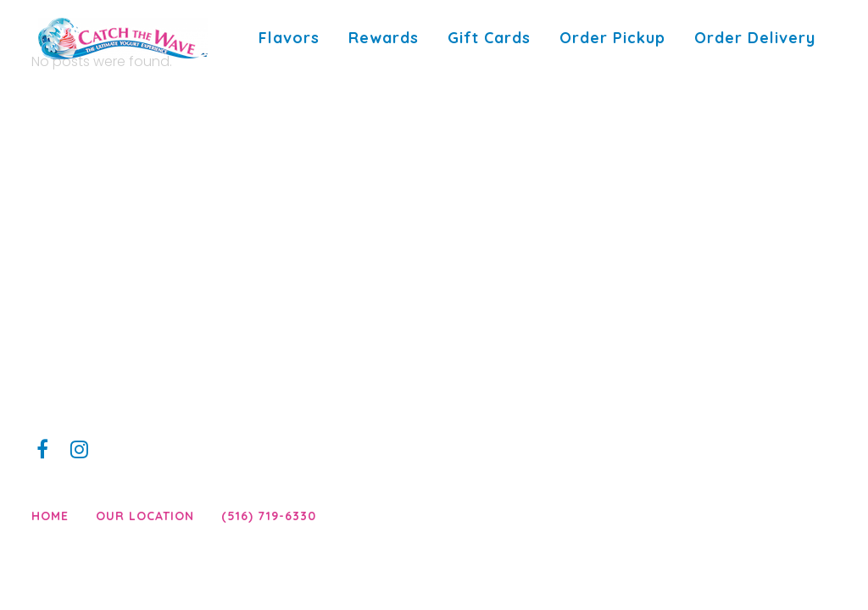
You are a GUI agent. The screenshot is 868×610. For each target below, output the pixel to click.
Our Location (145, 516)
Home (50, 516)
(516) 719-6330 (269, 516)
